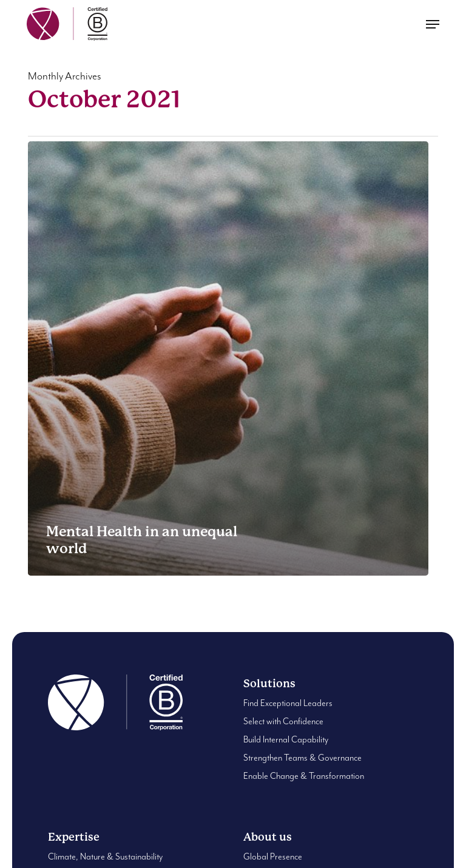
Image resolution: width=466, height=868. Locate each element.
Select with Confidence (283, 722)
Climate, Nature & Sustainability (105, 857)
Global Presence (273, 857)
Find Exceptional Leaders (288, 703)
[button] (433, 24)
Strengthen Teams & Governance (302, 758)
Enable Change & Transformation (304, 776)
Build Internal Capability (286, 740)
